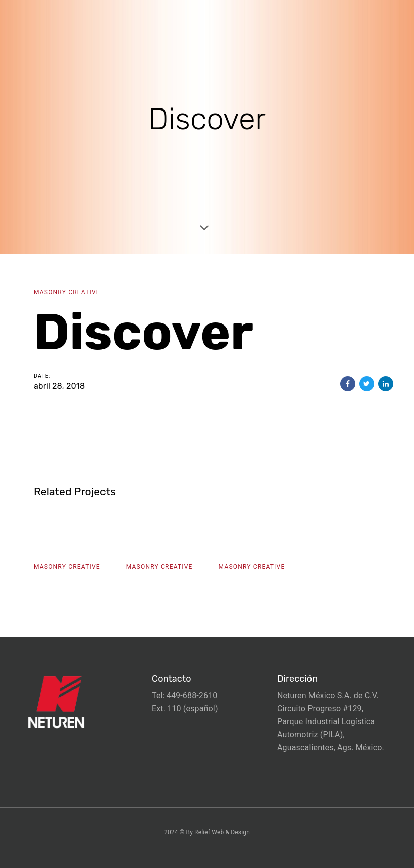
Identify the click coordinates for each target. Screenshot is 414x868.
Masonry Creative (67, 292)
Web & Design (231, 832)
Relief (202, 832)
